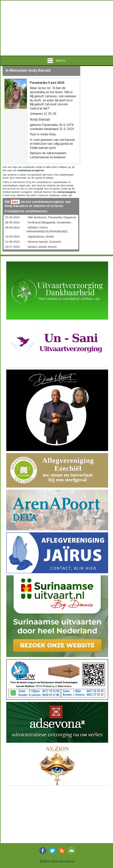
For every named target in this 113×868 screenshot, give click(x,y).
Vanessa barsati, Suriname (44, 242)
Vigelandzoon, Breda (41, 237)
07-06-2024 (12, 217)
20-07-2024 (12, 247)
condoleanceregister (31, 170)
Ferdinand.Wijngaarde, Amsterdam (49, 222)
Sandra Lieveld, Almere (42, 247)
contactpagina (66, 192)
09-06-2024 (12, 228)
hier (15, 202)
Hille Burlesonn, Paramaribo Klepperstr (52, 217)
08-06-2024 (12, 222)
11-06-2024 (12, 242)
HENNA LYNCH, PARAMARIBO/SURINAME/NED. (47, 230)
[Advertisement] (56, 28)
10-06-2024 (12, 237)
